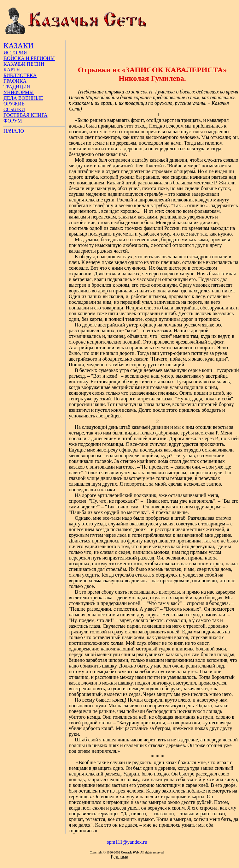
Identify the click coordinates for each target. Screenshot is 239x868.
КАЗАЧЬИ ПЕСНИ (24, 64)
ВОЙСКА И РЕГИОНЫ (29, 58)
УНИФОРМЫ (19, 92)
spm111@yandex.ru (127, 842)
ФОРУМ (13, 121)
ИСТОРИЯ (15, 53)
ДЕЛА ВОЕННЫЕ (23, 98)
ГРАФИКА (15, 81)
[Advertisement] (152, 50)
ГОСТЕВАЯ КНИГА (26, 115)
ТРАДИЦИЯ (17, 87)
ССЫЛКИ (14, 109)
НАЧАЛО (14, 131)
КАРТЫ (12, 70)
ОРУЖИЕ (14, 104)
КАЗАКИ (18, 45)
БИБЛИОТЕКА (20, 75)
